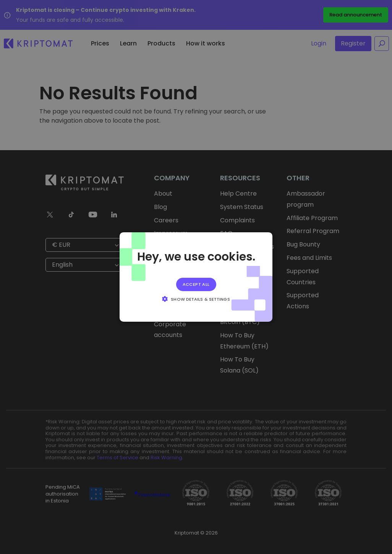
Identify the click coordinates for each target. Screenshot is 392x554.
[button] (196, 299)
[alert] (196, 277)
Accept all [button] (196, 284)
